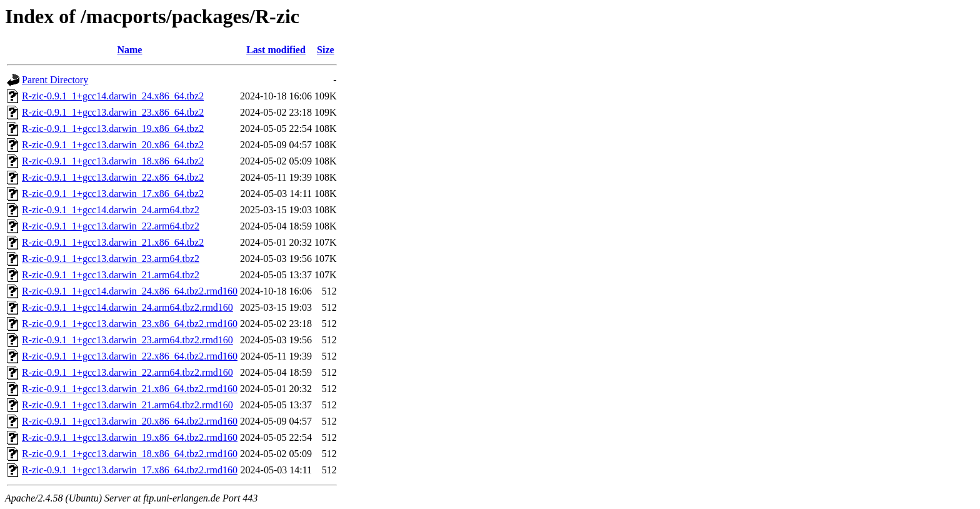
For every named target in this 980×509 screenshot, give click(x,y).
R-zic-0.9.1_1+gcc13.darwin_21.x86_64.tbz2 (113, 242)
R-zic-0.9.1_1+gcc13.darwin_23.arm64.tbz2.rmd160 (127, 340)
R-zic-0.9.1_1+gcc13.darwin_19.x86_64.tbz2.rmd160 (130, 437)
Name (129, 50)
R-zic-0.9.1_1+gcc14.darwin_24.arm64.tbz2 (111, 210)
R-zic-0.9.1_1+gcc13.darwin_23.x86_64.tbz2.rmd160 (130, 324)
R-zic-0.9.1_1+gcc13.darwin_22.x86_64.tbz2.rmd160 (130, 356)
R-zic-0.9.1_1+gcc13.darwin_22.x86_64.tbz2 (113, 177)
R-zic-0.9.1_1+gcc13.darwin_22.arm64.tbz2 (111, 226)
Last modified (276, 50)
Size (326, 50)
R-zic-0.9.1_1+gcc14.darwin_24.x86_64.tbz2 (113, 96)
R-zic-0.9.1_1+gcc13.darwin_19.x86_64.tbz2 (113, 129)
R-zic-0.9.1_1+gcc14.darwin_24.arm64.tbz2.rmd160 (127, 307)
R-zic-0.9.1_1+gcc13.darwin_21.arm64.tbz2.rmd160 (127, 405)
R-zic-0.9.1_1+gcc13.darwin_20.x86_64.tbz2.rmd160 (130, 421)
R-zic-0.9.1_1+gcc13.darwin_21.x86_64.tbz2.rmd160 (130, 389)
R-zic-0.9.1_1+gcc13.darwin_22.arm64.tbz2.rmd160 (127, 372)
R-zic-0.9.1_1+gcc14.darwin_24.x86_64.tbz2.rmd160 (130, 291)
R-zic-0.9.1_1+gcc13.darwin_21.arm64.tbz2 (111, 275)
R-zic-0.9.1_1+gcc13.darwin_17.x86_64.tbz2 (113, 194)
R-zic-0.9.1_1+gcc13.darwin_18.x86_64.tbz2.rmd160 (130, 454)
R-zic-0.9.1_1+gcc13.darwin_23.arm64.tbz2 (111, 259)
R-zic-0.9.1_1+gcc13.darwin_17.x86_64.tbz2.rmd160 (130, 470)
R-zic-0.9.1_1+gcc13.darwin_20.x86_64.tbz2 (113, 145)
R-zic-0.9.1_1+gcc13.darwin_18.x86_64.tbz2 (113, 161)
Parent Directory (55, 80)
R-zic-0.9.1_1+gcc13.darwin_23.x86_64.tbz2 (113, 112)
